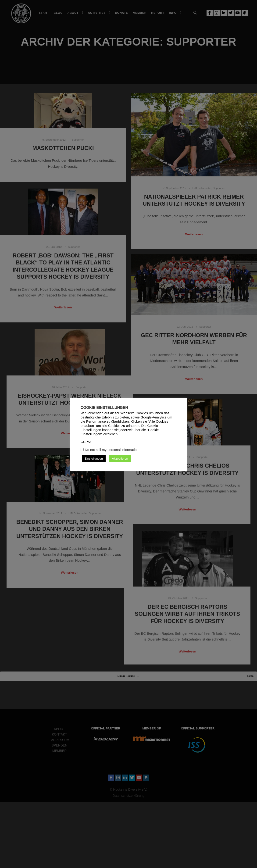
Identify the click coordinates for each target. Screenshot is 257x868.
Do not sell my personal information (112, 450)
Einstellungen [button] (94, 459)
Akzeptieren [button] (120, 459)
